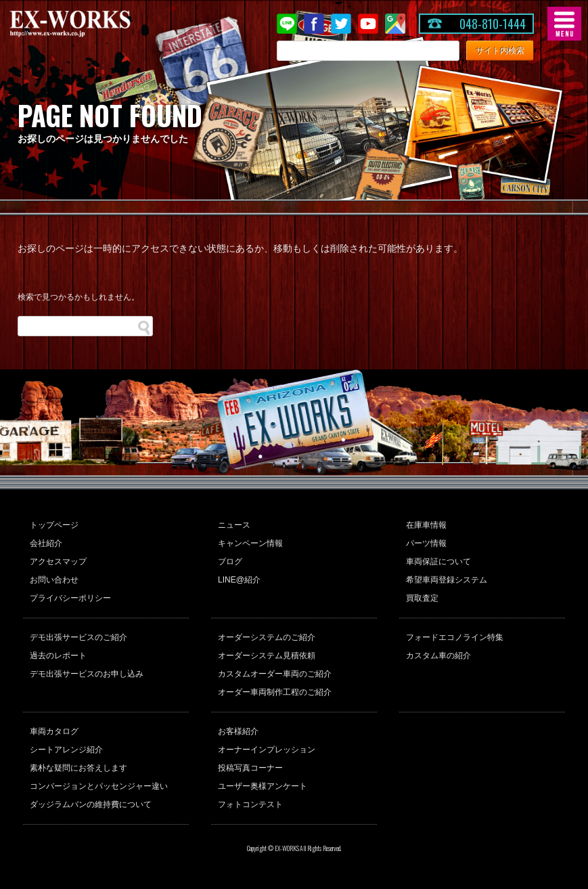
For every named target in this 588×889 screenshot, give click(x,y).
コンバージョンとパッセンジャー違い (99, 786)
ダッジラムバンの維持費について (91, 804)
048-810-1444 (493, 24)
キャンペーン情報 (250, 543)
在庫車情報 (426, 525)
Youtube (368, 24)
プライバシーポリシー (70, 598)
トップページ (54, 525)
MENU (564, 24)
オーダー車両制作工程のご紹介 (275, 692)
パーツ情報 (426, 543)
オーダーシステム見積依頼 (267, 656)
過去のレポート (58, 656)
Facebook (314, 24)
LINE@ (287, 24)
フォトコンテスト (250, 804)
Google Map (395, 24)
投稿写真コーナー (250, 768)
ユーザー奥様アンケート (263, 786)
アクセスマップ (58, 562)
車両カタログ (54, 731)
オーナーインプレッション (267, 750)
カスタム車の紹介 (438, 656)
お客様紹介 (238, 731)
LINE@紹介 (239, 580)
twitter (341, 24)
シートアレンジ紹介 (66, 750)
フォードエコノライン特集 (455, 637)
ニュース (234, 525)
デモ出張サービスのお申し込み (87, 674)
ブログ (230, 562)
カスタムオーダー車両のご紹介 (275, 674)
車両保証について (438, 562)
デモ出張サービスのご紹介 (78, 637)
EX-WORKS (91, 24)
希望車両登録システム (447, 580)
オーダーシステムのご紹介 (267, 637)
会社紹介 (46, 543)
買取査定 (422, 598)
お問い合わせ (54, 580)
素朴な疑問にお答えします (78, 768)
